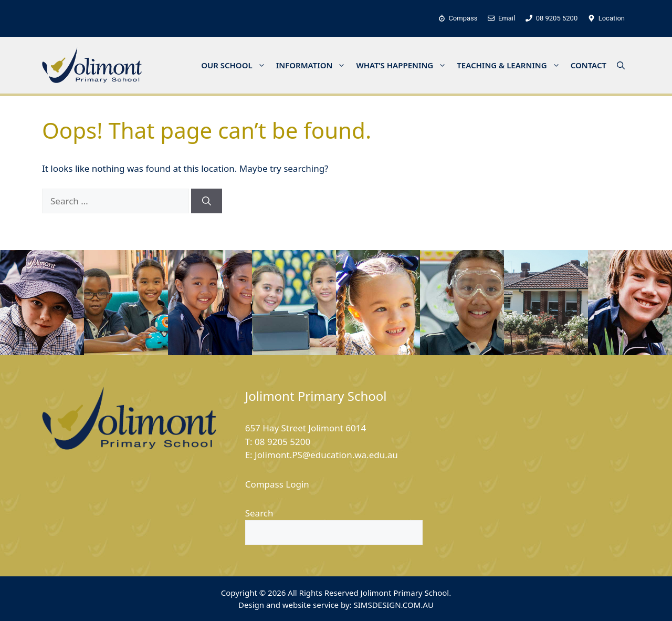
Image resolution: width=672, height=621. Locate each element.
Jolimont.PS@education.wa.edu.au (326, 455)
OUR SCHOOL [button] (236, 65)
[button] (621, 65)
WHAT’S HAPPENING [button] (404, 65)
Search (259, 513)
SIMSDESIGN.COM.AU (393, 605)
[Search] (207, 201)
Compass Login (277, 484)
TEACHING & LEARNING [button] (511, 65)
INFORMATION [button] (314, 65)
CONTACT (589, 65)
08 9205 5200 (282, 442)
